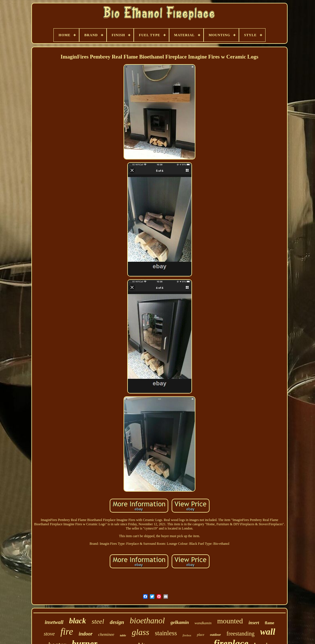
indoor (86, 634)
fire (67, 632)
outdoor (215, 635)
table (123, 635)
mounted (230, 621)
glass (141, 632)
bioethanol (147, 621)
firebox (187, 635)
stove (49, 634)
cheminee (106, 634)
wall (268, 632)
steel (98, 621)
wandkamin (203, 623)
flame (269, 623)
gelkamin (180, 622)
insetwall (54, 622)
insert (254, 623)
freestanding (240, 634)
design (117, 622)
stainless (166, 633)
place (200, 635)
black (77, 621)
